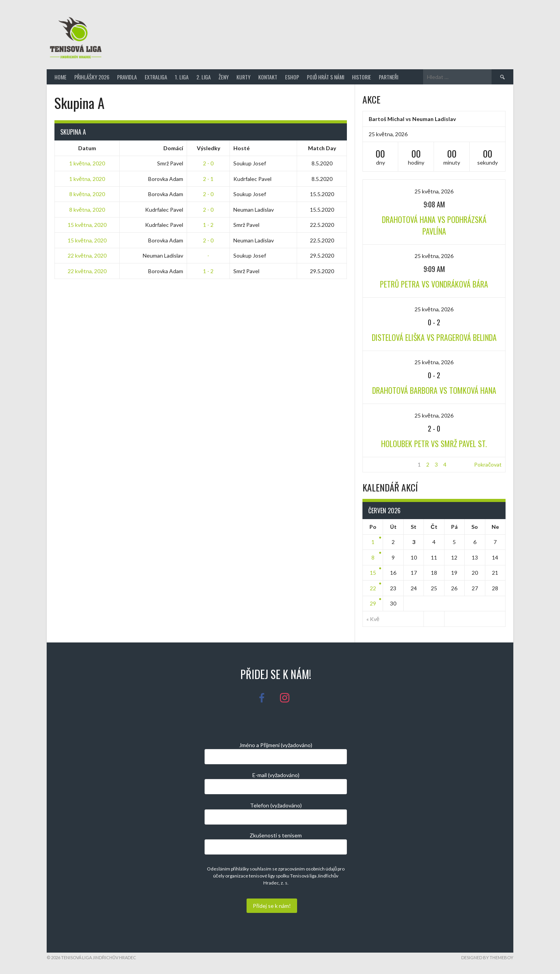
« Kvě (373, 619)
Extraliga (156, 77)
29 (373, 603)
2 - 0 (208, 163)
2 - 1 (208, 179)
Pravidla (127, 77)
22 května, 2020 (87, 255)
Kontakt (268, 77)
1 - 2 (208, 225)
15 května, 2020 (87, 225)
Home (60, 77)
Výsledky (208, 148)
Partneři (388, 77)
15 (373, 573)
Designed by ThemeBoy (487, 957)
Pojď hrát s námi (325, 77)
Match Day (322, 148)
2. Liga (204, 77)
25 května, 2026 (434, 191)
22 (373, 588)
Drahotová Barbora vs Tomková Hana (434, 390)
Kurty (243, 77)
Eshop (292, 77)
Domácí (173, 148)
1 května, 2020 (87, 163)
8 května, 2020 (87, 194)
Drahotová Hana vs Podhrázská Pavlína (434, 225)
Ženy (224, 77)
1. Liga (182, 77)
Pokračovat (488, 464)
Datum (87, 148)
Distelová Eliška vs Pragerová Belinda (434, 337)
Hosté (241, 148)
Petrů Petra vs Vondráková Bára (434, 284)
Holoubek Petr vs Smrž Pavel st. (434, 444)
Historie (361, 77)
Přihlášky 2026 (92, 77)
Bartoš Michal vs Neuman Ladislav (412, 119)
